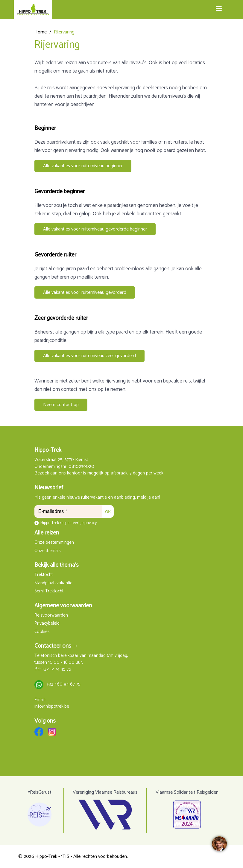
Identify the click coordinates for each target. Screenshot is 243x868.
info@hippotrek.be (52, 707)
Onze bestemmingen (54, 543)
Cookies (42, 632)
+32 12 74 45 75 (57, 669)
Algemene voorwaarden (63, 606)
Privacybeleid (47, 624)
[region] (219, 844)
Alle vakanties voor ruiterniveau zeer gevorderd (89, 356)
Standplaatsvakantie (53, 583)
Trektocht (44, 575)
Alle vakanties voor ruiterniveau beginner (83, 166)
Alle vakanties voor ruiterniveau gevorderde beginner (95, 229)
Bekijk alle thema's (57, 565)
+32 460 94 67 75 (63, 685)
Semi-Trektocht (49, 591)
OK (108, 512)
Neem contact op (61, 405)
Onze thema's (48, 551)
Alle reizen (47, 533)
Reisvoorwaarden (51, 616)
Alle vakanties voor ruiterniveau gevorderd (85, 292)
